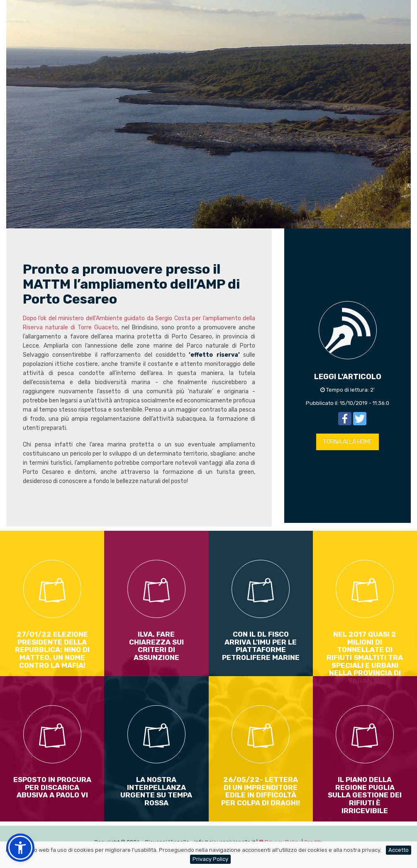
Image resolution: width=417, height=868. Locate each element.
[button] (20, 848)
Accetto (399, 850)
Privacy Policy (210, 859)
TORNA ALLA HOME (347, 442)
